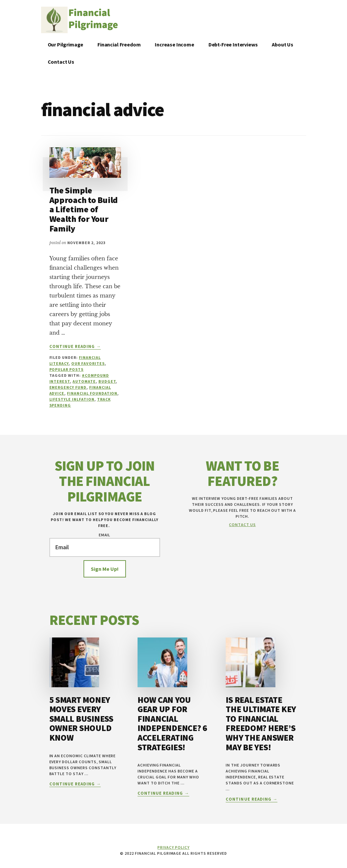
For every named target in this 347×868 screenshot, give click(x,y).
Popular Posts (66, 369)
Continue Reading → (75, 347)
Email (105, 535)
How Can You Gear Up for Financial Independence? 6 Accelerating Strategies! (172, 723)
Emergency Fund (68, 387)
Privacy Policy (173, 847)
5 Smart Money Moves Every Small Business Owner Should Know (81, 719)
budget (107, 381)
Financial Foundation (92, 393)
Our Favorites (88, 363)
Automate (84, 381)
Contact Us (242, 525)
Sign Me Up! (105, 569)
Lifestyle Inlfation (72, 399)
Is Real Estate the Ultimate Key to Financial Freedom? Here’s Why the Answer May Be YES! (261, 723)
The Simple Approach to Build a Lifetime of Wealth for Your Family (84, 209)
